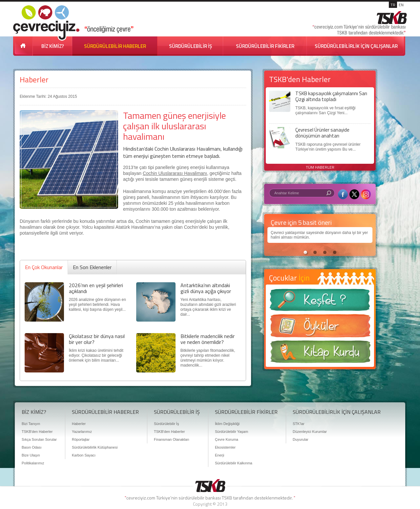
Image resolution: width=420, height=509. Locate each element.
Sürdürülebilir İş (166, 424)
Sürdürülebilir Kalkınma (234, 463)
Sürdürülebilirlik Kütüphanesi (95, 447)
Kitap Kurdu (320, 354)
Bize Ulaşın (31, 455)
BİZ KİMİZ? (53, 46)
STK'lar (299, 424)
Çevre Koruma (227, 439)
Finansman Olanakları (172, 439)
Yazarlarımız (82, 432)
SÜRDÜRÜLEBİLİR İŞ (190, 46)
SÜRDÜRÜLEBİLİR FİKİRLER (265, 46)
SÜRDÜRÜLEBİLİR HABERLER (115, 46)
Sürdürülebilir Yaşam (231, 432)
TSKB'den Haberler (37, 432)
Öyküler (320, 328)
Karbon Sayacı (84, 455)
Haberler (34, 80)
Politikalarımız (33, 463)
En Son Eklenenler (92, 267)
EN (401, 5)
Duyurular (301, 439)
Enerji (220, 455)
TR (393, 5)
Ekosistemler (225, 447)
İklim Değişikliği (227, 424)
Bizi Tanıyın (31, 424)
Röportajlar (81, 439)
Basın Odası (32, 447)
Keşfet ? (320, 302)
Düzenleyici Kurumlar (310, 432)
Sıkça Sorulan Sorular (39, 439)
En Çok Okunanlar (44, 267)
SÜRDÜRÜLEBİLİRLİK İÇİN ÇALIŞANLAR (356, 46)
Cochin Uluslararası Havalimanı (175, 173)
